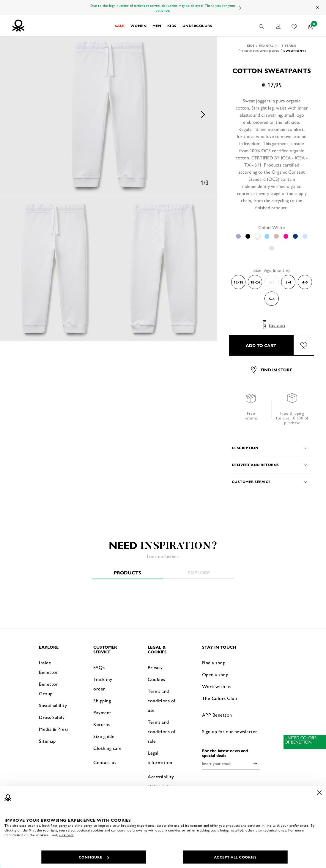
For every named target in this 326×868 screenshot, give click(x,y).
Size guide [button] (104, 736)
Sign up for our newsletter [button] (230, 731)
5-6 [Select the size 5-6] (272, 299)
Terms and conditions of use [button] (162, 700)
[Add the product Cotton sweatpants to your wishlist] (304, 345)
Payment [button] (102, 712)
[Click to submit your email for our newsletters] (255, 763)
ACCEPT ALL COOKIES (235, 857)
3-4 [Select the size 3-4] (288, 282)
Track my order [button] (103, 684)
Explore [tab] (199, 572)
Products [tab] (127, 572)
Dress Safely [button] (52, 717)
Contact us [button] (105, 762)
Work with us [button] (216, 686)
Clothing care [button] (108, 748)
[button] (120, 26)
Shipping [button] (102, 700)
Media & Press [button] (54, 729)
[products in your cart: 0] (311, 26)
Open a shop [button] (215, 674)
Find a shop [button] (214, 662)
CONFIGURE (94, 857)
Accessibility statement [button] (161, 781)
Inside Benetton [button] (49, 667)
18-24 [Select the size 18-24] (255, 282)
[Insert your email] (226, 763)
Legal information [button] (160, 757)
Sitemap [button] (47, 741)
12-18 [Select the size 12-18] (238, 282)
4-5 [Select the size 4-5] (305, 282)
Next (240, 8)
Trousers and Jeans (260, 51)
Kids (251, 45)
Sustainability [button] (53, 705)
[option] (109, 114)
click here (66, 835)
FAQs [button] (99, 667)
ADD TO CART (261, 345)
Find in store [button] (272, 370)
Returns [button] (102, 724)
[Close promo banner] (318, 7)
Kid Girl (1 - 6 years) (278, 45)
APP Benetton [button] (217, 715)
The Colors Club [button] (220, 698)
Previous (15, 114)
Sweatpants (295, 51)
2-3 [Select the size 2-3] (272, 282)
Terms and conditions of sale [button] (162, 731)
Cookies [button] (156, 679)
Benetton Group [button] (49, 689)
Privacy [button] (155, 667)
